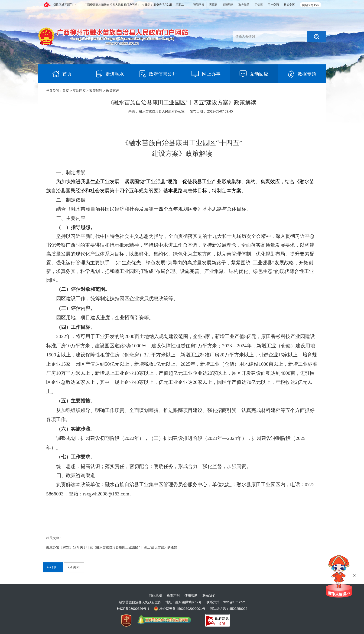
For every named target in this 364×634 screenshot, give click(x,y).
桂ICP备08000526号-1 (133, 609)
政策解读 (96, 91)
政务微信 (244, 5)
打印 (53, 567)
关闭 (74, 567)
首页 (66, 91)
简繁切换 (228, 5)
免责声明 (173, 595)
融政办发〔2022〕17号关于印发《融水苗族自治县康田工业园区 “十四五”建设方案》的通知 (112, 547)
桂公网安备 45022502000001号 (180, 609)
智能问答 (199, 5)
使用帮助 (191, 595)
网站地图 (155, 595)
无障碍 (213, 5)
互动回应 (79, 91)
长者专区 (289, 5)
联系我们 (209, 595)
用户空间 (273, 5)
